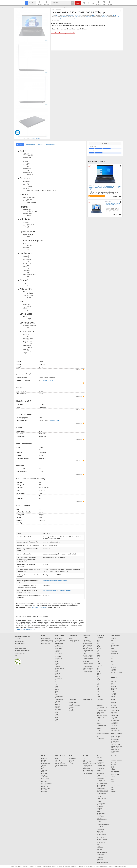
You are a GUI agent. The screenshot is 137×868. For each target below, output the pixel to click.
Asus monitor (114, 712)
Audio (112, 665)
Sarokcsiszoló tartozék (102, 792)
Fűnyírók (99, 802)
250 (56, 685)
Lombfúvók (100, 808)
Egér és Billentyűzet (102, 707)
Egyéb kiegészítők (101, 725)
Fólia (98, 642)
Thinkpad (57, 673)
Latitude (57, 663)
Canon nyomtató (115, 741)
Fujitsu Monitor (114, 724)
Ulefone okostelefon (88, 665)
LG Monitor (113, 709)
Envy (56, 693)
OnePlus (99, 673)
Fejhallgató (113, 669)
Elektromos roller (115, 788)
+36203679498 (37, 138)
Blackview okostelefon (88, 663)
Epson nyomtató (115, 738)
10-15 (98, 719)
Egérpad (99, 727)
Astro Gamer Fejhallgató (117, 674)
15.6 (114, 194)
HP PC (112, 685)
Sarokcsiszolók (101, 830)
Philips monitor (114, 716)
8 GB (116, 208)
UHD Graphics (111, 209)
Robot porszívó (73, 704)
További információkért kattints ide (26, 629)
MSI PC (113, 690)
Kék (67, 18)
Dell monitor (114, 702)
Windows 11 (104, 17)
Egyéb (98, 647)
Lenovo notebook (59, 668)
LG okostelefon (87, 652)
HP (112, 647)
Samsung (99, 665)
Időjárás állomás (115, 771)
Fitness (113, 790)
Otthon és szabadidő (117, 760)
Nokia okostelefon (87, 642)
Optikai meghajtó (45, 764)
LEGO (112, 782)
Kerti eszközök (100, 800)
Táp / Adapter (100, 737)
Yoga (56, 672)
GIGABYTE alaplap (46, 780)
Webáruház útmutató (20, 644)
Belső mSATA (45, 790)
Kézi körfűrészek (102, 843)
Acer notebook (59, 709)
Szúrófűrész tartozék (102, 784)
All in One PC (114, 680)
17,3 (76, 17)
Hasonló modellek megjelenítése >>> (63, 33)
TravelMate (58, 716)
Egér (98, 702)
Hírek (16, 656)
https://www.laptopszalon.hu (40, 607)
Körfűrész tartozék (101, 785)
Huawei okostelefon (88, 650)
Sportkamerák (86, 769)
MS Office (72, 760)
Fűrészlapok (101, 767)
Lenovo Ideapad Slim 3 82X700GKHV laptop (113, 204)
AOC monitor (114, 714)
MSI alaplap (44, 782)
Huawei (99, 649)
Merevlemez (44, 762)
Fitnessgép (113, 791)
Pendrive (99, 709)
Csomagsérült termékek (47, 642)
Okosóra (85, 653)
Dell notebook (59, 658)
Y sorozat (58, 675)
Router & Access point (61, 767)
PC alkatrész (45, 756)
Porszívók (99, 861)
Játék (112, 779)
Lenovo (58, 15)
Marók (100, 846)
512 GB (114, 15)
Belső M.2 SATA (45, 787)
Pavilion (57, 683)
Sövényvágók (101, 807)
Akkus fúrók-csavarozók (103, 825)
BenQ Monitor (114, 717)
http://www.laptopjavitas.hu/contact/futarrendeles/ (57, 590)
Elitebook (57, 688)
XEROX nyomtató (115, 751)
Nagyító (113, 768)
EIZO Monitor (114, 725)
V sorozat (58, 676)
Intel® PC (113, 697)
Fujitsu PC (113, 695)
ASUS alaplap (45, 777)
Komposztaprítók (101, 813)
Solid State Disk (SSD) (47, 783)
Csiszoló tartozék (101, 787)
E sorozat (58, 652)
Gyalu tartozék (100, 795)
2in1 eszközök (114, 653)
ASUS (112, 657)
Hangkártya (44, 767)
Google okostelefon (88, 667)
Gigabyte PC (114, 688)
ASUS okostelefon (87, 644)
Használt (71, 639)
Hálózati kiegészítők (60, 764)
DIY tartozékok (100, 779)
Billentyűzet (100, 706)
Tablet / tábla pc (115, 636)
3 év (118, 17)
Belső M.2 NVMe (46, 788)
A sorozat (58, 650)
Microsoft (113, 650)
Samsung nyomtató (115, 736)
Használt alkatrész (74, 642)
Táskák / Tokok (101, 717)
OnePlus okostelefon (88, 658)
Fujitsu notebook (59, 648)
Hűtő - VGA (44, 773)
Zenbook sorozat (59, 698)
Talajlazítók (100, 805)
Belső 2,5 (44, 785)
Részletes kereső (78, 3)
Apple (98, 640)
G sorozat (58, 667)
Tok (98, 645)
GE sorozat (58, 655)
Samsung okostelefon (88, 647)
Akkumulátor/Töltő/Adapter (90, 764)
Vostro (57, 662)
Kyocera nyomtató (115, 745)
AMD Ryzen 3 (109, 191)
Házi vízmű (100, 818)
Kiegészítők (100, 700)
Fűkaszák (99, 812)
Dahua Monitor (114, 722)
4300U (96, 192)
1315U (112, 208)
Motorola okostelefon (88, 655)
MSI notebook (59, 653)
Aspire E (57, 714)
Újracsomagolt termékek (47, 640)
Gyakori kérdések (19, 646)
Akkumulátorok (101, 762)
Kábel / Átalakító (101, 732)
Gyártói (61, 18)
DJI (84, 760)
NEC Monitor (114, 729)
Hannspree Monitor (115, 720)
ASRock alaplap (46, 778)
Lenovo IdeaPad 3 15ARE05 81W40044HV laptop (105, 188)
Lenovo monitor (115, 704)
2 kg (74, 18)
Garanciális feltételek (20, 653)
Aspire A (57, 719)
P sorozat (58, 704)
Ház (42, 769)
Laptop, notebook (60, 636)
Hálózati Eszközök (60, 756)
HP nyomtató (114, 743)
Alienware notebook (60, 640)
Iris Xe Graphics (64, 17)
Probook (57, 686)
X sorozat (58, 703)
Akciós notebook (59, 639)
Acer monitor (114, 707)
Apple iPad (113, 639)
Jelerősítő (58, 760)
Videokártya (44, 765)
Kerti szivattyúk (101, 816)
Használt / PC (73, 636)
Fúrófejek (100, 764)
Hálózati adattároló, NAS (61, 765)
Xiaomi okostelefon (88, 645)
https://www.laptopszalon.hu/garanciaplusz (55, 580)
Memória (44, 760)
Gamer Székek (101, 712)
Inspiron (57, 660)
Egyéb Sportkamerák (88, 770)
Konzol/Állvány (101, 739)
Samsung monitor (115, 711)
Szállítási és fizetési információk (22, 651)
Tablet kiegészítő (115, 645)
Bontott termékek (46, 639)
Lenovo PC (113, 682)
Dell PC (113, 683)
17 (56, 681)
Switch (57, 713)
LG (98, 681)
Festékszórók (100, 858)
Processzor (44, 759)
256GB (116, 192)
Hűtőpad (99, 729)
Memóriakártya (101, 704)
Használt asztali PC (74, 640)
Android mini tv (87, 700)
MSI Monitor (114, 727)
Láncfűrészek (101, 810)
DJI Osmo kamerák (88, 773)
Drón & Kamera (87, 756)
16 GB (105, 15)
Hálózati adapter (59, 762)
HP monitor (114, 706)
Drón (84, 759)
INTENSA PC (114, 693)
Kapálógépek (100, 815)
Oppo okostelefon (87, 672)
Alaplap (43, 775)
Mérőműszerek (101, 851)
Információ (47, 3)
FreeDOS (110, 211)
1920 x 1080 (88, 17)
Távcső (113, 766)
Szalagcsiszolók (101, 838)
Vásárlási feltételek (19, 641)
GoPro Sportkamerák (88, 772)
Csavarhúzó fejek (102, 765)
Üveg (98, 644)
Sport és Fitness (115, 785)
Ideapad (57, 670)
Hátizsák (99, 724)
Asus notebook (59, 696)
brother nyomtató (115, 749)
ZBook (57, 695)
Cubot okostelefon (87, 670)
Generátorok (100, 859)
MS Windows (72, 759)
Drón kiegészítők (87, 762)
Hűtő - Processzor (46, 772)
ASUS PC (113, 692)
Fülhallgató (113, 671)
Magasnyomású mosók (103, 863)
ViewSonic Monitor (115, 730)
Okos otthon (73, 700)
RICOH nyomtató (115, 748)
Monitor (113, 700)
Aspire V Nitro (59, 711)
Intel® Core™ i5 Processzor (75, 15)
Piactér (43, 636)
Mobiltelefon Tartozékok (103, 716)
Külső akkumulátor (101, 711)
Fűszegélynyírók (101, 803)
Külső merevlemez (101, 714)
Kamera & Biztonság (74, 702)
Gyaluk (101, 844)
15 (56, 680)
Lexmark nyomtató (115, 740)
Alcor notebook (59, 647)
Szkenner (113, 753)
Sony (98, 690)
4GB (107, 192)
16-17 (98, 722)
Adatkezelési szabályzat (20, 648)
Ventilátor (113, 776)
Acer (112, 658)
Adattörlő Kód (18, 639)
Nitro (56, 721)
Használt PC (114, 687)
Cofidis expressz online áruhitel (22, 636)
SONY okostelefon (88, 649)
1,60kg (109, 212)
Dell (112, 662)
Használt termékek (46, 644)
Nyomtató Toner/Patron (116, 746)
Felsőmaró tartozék (102, 793)
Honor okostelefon (87, 657)
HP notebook (58, 678)
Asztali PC (114, 677)
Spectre (57, 690)
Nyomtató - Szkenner (117, 733)
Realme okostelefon (88, 668)
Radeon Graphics (102, 194)
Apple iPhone (86, 640)
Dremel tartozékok (102, 777)
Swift (56, 718)
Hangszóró (113, 667)
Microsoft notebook (60, 642)
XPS (56, 665)
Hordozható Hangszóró (116, 672)
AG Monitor (114, 719)
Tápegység (44, 770)
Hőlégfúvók (100, 856)
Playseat (99, 730)
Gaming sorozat (59, 700)
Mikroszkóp (114, 763)
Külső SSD (44, 792)
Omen (57, 691)
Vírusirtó (71, 764)
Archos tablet (114, 652)
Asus (112, 640)
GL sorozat (58, 657)
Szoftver (71, 756)
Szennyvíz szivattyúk (102, 820)
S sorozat (58, 708)
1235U (94, 15)
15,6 (115, 209)
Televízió (113, 756)
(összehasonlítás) (48, 380)
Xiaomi (99, 657)
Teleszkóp (113, 765)
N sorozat (58, 701)
